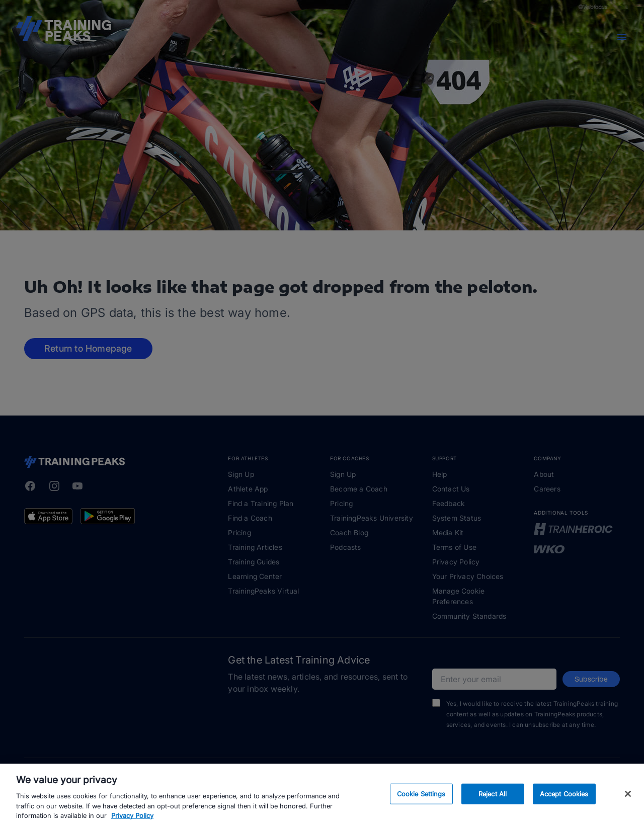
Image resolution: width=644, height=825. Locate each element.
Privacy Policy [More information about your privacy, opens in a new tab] (132, 820)
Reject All (493, 798)
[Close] (628, 798)
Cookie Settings (421, 798)
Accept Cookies (564, 798)
